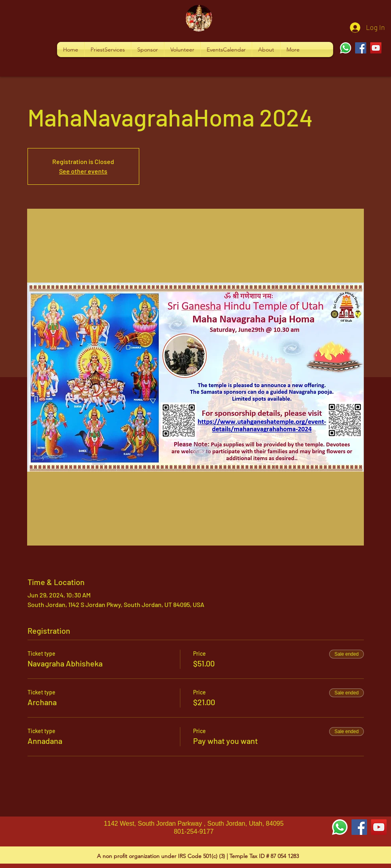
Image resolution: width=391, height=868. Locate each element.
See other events (83, 171)
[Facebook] (361, 48)
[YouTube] (376, 48)
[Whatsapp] (346, 48)
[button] (108, 49)
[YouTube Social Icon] (379, 827)
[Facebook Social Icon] (359, 827)
